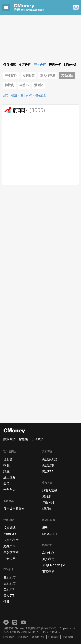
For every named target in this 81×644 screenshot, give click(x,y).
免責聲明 (68, 637)
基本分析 (26, 96)
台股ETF (9, 589)
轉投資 (9, 85)
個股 (14, 96)
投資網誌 (10, 528)
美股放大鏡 (11, 552)
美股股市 (10, 583)
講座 (6, 471)
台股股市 (10, 577)
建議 (76, 8)
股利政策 (29, 75)
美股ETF (9, 595)
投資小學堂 (11, 540)
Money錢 (10, 534)
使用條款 (23, 637)
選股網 (47, 496)
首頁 (5, 96)
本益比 (24, 85)
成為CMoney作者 (54, 565)
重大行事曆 (48, 75)
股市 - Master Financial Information (36, 8)
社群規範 (54, 637)
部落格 (24, 439)
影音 (6, 483)
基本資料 (11, 75)
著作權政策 (38, 637)
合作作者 (10, 490)
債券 (6, 601)
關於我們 (10, 439)
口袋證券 (10, 558)
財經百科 (10, 546)
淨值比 (39, 85)
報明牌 (47, 509)
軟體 (6, 465)
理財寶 (8, 459)
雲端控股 (48, 503)
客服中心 (48, 553)
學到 (45, 528)
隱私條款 (9, 637)
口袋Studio (50, 534)
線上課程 (10, 477)
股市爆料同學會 (14, 509)
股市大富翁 (50, 490)
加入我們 (38, 439)
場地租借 (48, 571)
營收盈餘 (67, 75)
